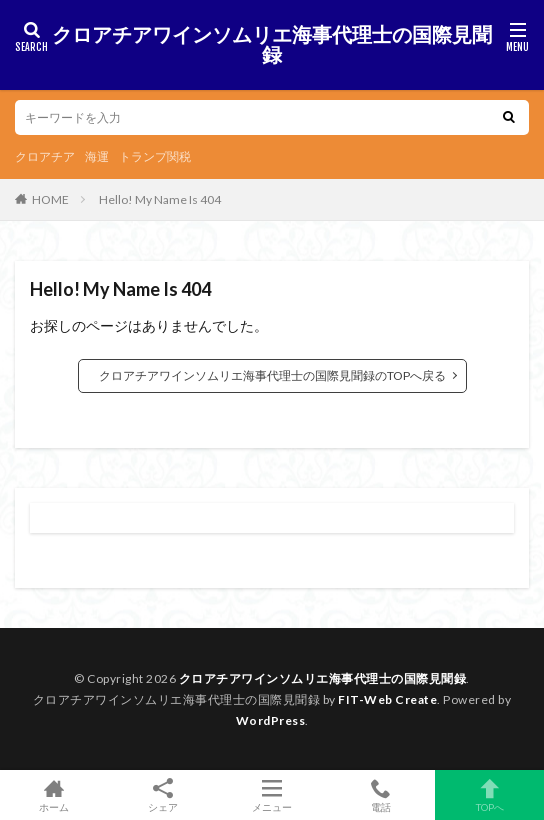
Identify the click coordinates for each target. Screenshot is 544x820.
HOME (50, 199)
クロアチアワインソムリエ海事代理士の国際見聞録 (272, 45)
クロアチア (45, 156)
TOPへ (489, 795)
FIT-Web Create (387, 699)
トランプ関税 (155, 156)
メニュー (272, 795)
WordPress (271, 720)
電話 (380, 795)
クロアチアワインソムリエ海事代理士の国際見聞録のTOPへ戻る (272, 375)
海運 (97, 156)
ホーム (54, 795)
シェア (163, 795)
